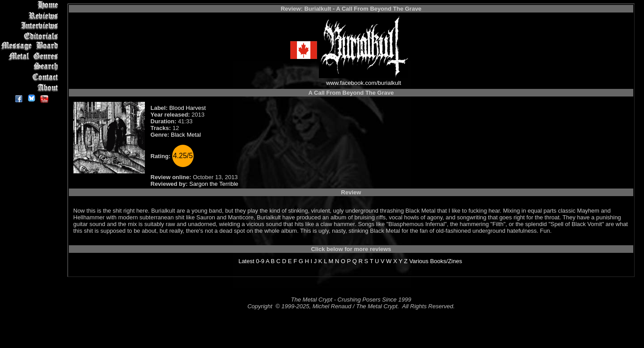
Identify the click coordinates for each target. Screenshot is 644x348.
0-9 (260, 261)
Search (31, 67)
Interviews (31, 26)
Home (31, 5)
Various (419, 261)
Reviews (31, 15)
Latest (246, 261)
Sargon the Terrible (214, 184)
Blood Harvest (187, 108)
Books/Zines (446, 261)
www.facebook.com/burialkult (364, 83)
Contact (31, 77)
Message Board (31, 46)
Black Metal (186, 135)
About (31, 87)
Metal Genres (31, 57)
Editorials (31, 36)
